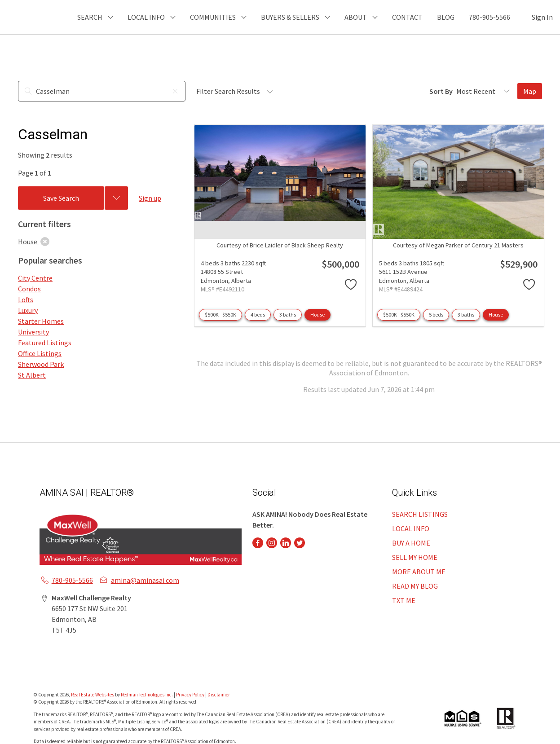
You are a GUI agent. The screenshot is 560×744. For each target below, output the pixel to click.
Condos (29, 289)
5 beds (436, 315)
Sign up (150, 198)
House (317, 315)
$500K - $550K (220, 315)
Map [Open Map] (530, 91)
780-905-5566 (489, 17)
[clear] (45, 242)
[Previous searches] (116, 198)
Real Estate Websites (93, 695)
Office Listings (40, 353)
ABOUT (356, 17)
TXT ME (404, 600)
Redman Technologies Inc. (147, 695)
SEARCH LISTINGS (420, 514)
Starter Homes (41, 321)
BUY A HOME (411, 543)
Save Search (61, 198)
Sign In (542, 17)
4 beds (258, 315)
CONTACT (407, 17)
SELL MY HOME (415, 557)
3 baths (288, 315)
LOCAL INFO (411, 528)
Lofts (26, 299)
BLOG (446, 17)
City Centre (35, 278)
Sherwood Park (41, 364)
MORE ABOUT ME (419, 572)
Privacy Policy (190, 695)
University (33, 332)
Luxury (28, 310)
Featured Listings (45, 343)
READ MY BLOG (415, 586)
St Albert (32, 375)
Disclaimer (219, 695)
